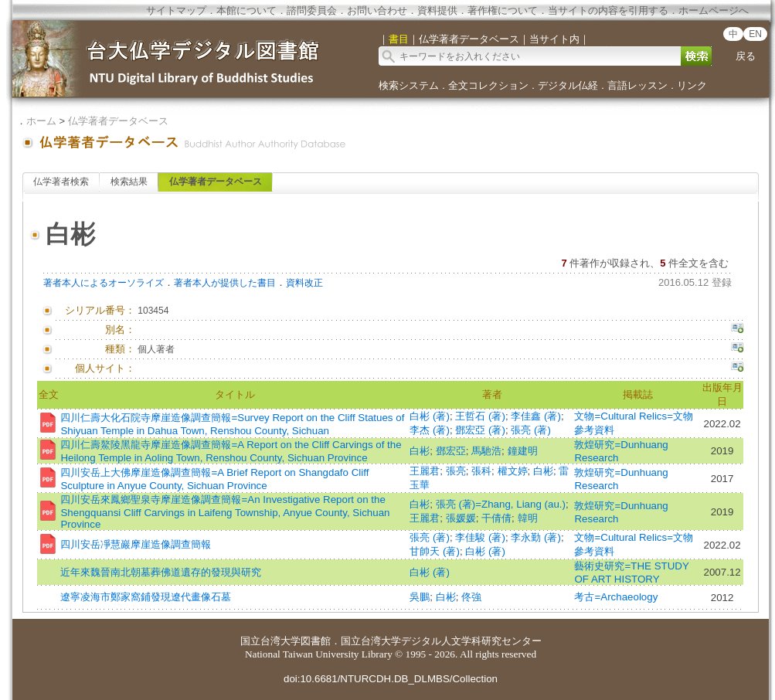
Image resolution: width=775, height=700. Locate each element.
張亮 (456, 471)
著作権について (503, 10)
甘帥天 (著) (435, 551)
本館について (246, 10)
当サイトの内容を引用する (608, 10)
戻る (746, 56)
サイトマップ (176, 10)
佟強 (471, 597)
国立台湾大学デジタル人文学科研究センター (441, 641)
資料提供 (437, 10)
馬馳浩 (486, 451)
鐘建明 (523, 451)
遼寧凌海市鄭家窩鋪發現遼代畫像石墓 (146, 597)
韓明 (528, 518)
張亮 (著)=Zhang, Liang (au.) (501, 504)
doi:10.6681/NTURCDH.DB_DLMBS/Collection (391, 679)
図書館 (316, 641)
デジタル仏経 (568, 85)
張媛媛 (461, 518)
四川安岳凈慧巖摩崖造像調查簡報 (136, 544)
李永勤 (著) (536, 537)
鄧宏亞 (451, 451)
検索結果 (129, 182)
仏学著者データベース (118, 121)
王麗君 (425, 471)
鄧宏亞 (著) (480, 430)
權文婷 (513, 471)
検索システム (409, 85)
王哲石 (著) (480, 416)
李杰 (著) (430, 430)
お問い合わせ (377, 10)
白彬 (420, 451)
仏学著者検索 (61, 182)
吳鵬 (420, 597)
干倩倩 (496, 518)
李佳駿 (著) (480, 537)
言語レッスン (637, 85)
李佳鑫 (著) (536, 416)
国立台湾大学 (270, 641)
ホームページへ (714, 10)
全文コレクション (488, 85)
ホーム (41, 121)
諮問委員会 (312, 10)
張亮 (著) (531, 430)
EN (755, 34)
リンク (692, 85)
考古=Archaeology (616, 597)
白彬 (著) (430, 416)
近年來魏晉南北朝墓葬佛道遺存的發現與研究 (161, 572)
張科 (481, 471)
